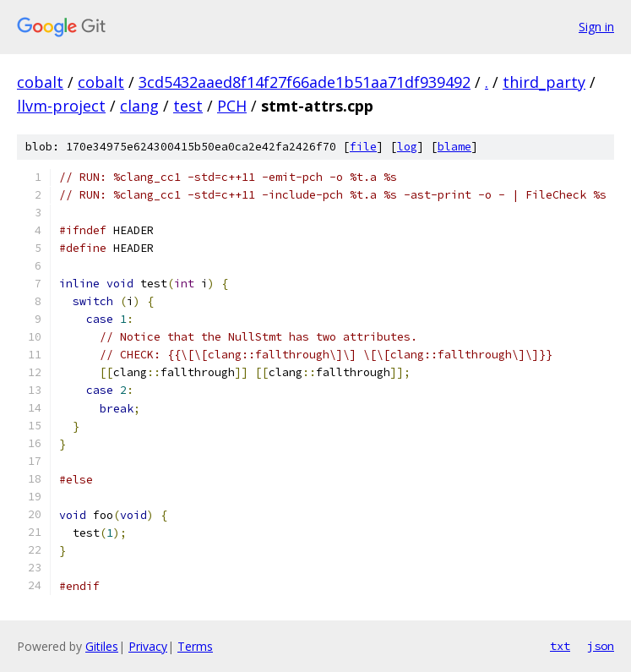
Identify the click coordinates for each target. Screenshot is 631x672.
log (407, 147)
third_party (544, 82)
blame (454, 147)
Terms (195, 646)
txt (560, 646)
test (188, 106)
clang (139, 106)
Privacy (148, 646)
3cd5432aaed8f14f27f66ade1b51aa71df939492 (305, 82)
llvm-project (61, 106)
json (601, 646)
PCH (232, 106)
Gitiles (102, 646)
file (363, 147)
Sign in (596, 27)
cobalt (40, 82)
